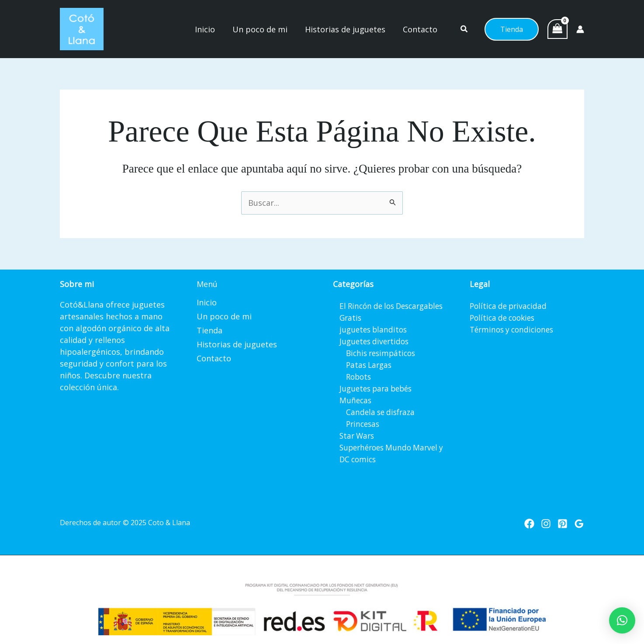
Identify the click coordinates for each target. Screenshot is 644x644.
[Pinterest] (563, 524)
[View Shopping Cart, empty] (557, 29)
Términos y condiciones (514, 329)
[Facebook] (529, 524)
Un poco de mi (224, 316)
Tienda (209, 330)
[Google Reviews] (579, 524)
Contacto (214, 358)
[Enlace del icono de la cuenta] (580, 29)
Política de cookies (505, 318)
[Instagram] (546, 524)
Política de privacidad (510, 306)
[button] (465, 30)
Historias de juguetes (237, 344)
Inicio (207, 302)
